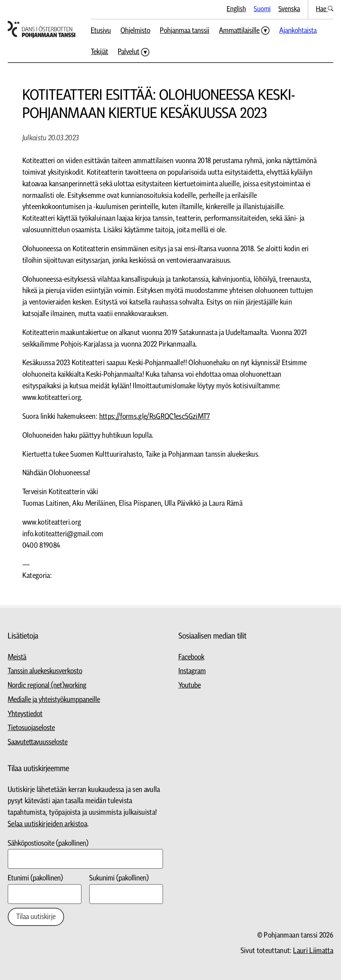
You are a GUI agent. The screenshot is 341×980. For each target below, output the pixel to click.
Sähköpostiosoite (48, 843)
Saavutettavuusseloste (38, 742)
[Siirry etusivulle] (42, 30)
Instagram (192, 671)
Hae (325, 9)
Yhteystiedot (25, 714)
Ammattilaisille (239, 31)
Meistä (17, 657)
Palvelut (129, 52)
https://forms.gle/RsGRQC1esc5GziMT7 (155, 417)
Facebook (191, 657)
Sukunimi (119, 878)
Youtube (190, 685)
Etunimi (35, 878)
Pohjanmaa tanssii (185, 31)
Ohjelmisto (135, 31)
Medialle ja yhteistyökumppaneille (54, 700)
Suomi (262, 9)
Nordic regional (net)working (47, 685)
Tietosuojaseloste (31, 728)
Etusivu (101, 31)
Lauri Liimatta (313, 951)
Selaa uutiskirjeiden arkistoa (48, 824)
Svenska (289, 9)
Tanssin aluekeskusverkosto (45, 671)
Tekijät (99, 52)
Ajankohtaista (298, 31)
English (236, 9)
